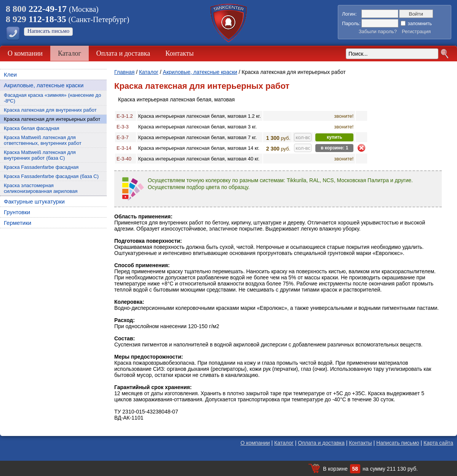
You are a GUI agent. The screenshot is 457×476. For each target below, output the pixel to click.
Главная (124, 72)
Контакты (179, 53)
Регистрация (416, 31)
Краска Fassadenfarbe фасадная (41, 167)
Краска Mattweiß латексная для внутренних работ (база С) (40, 155)
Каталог (70, 53)
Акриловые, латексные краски (44, 85)
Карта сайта (438, 443)
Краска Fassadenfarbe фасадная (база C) (51, 176)
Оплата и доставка (123, 53)
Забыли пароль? (378, 31)
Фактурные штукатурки (34, 201)
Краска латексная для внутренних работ (50, 110)
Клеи (10, 75)
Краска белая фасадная (32, 128)
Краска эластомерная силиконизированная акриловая (41, 188)
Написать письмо (48, 31)
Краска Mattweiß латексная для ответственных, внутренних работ (43, 140)
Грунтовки (17, 212)
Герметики (18, 223)
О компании (25, 53)
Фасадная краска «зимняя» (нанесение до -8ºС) (52, 98)
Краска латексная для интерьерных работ (52, 119)
